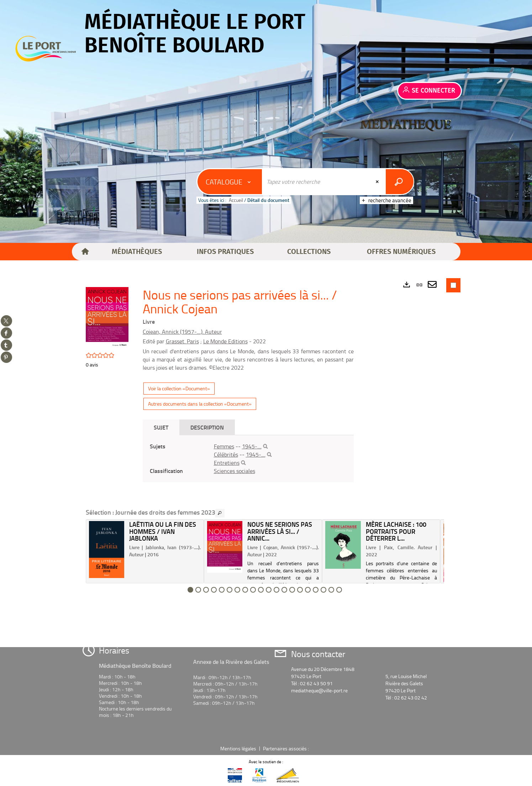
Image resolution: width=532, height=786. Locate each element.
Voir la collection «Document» (179, 388)
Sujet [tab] (161, 427)
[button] (137, 252)
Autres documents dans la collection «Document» (200, 404)
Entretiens (227, 463)
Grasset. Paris (182, 341)
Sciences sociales (235, 471)
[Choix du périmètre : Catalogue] (230, 182)
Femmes (224, 446)
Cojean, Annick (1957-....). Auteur (182, 332)
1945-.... (252, 446)
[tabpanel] (248, 459)
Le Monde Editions (225, 341)
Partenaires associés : (286, 748)
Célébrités (226, 454)
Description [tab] (207, 427)
